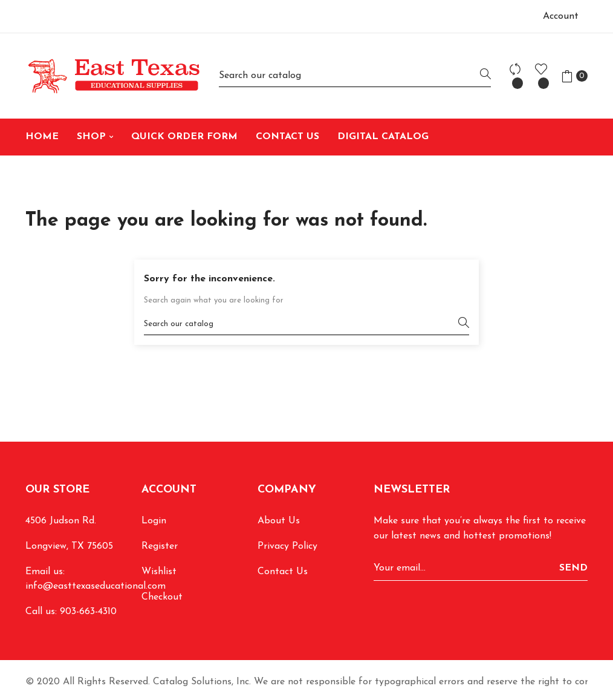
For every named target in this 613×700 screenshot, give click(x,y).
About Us (279, 521)
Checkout (162, 597)
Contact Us (283, 572)
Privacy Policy (287, 546)
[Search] (355, 76)
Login (154, 521)
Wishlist (159, 572)
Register (160, 546)
